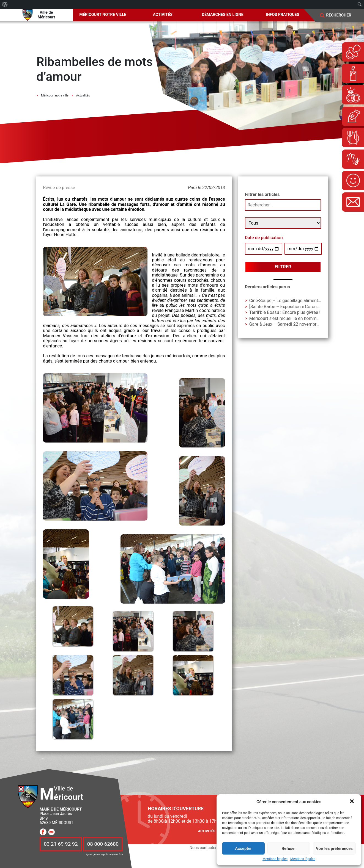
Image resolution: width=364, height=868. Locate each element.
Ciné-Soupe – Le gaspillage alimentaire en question (299, 301)
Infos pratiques (282, 15)
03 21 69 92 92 (61, 844)
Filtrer (283, 267)
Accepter (243, 848)
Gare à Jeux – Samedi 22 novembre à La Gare (294, 324)
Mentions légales (275, 859)
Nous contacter (203, 848)
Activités (163, 15)
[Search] (342, 15)
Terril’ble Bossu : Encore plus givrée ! (285, 312)
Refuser (289, 848)
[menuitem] (5, 4)
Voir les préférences (334, 848)
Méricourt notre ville (103, 15)
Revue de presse (59, 188)
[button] (352, 802)
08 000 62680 (103, 844)
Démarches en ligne (223, 15)
